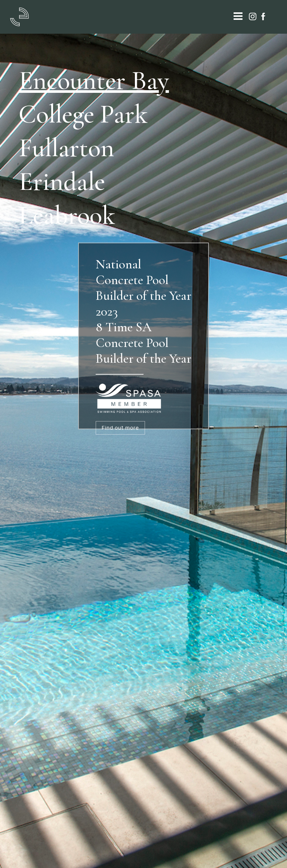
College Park (83, 114)
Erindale (62, 181)
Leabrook (67, 215)
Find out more (120, 428)
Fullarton (67, 148)
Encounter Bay (94, 80)
